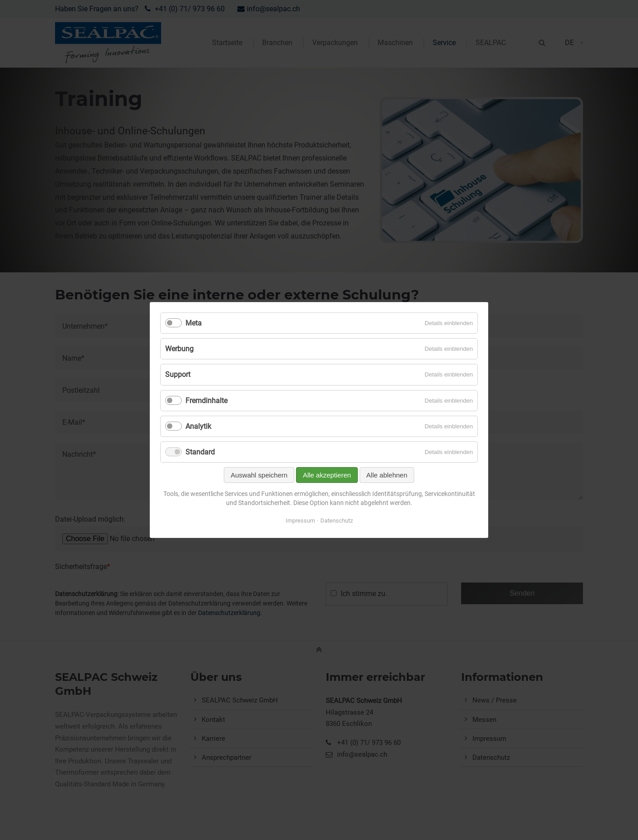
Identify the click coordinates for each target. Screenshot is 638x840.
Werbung (179, 349)
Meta (194, 323)
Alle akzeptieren (327, 475)
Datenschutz (337, 521)
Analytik (198, 426)
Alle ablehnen (387, 475)
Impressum (300, 521)
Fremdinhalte (206, 401)
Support (178, 374)
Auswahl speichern (259, 475)
